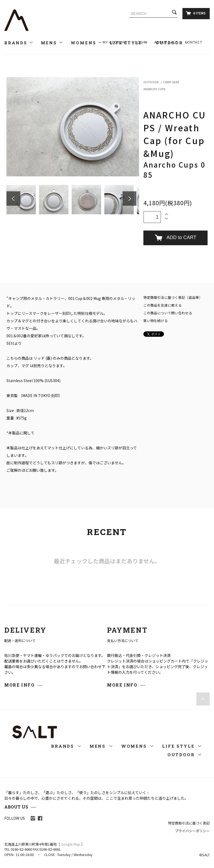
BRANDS (19, 43)
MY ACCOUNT (115, 42)
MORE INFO (19, 685)
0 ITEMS (196, 13)
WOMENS (87, 43)
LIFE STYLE (182, 746)
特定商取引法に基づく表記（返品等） (173, 297)
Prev (13, 199)
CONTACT (194, 42)
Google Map (71, 844)
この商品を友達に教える (163, 305)
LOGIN (141, 42)
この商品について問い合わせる (168, 313)
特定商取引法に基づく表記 (189, 823)
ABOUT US (16, 807)
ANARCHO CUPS (154, 89)
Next (129, 199)
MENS (52, 43)
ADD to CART (175, 238)
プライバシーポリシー (192, 831)
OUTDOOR (151, 82)
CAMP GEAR (171, 82)
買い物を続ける (156, 321)
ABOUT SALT (166, 42)
